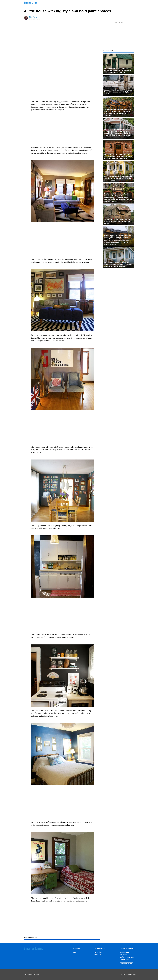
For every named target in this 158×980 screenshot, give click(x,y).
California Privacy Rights (127, 957)
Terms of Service (125, 952)
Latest (75, 952)
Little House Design (78, 102)
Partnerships (98, 952)
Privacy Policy (124, 955)
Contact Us (98, 955)
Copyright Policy (125, 960)
